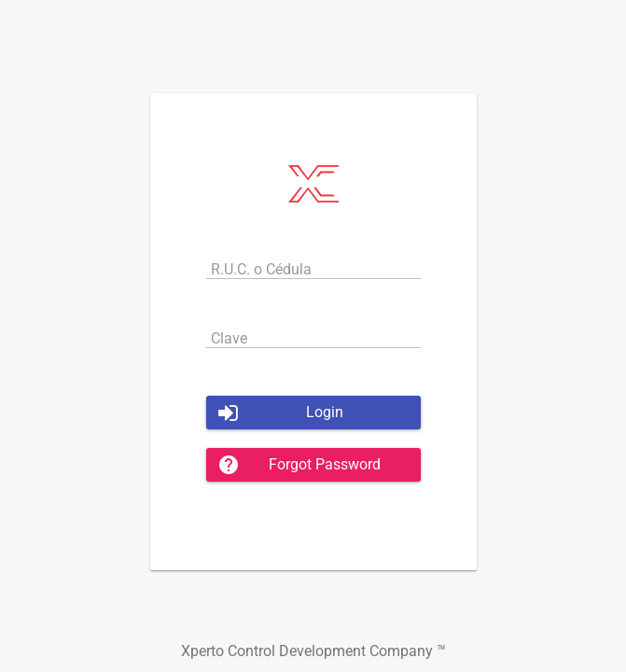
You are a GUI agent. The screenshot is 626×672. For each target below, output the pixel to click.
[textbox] (313, 268)
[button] (313, 413)
